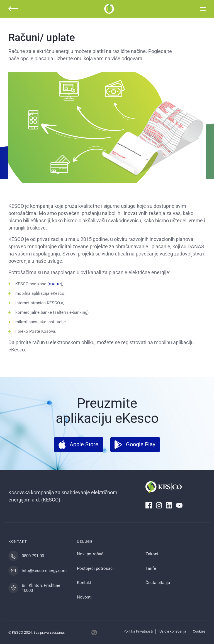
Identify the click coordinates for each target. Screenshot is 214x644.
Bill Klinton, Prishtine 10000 (41, 588)
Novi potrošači (91, 554)
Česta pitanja (158, 583)
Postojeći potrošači (95, 568)
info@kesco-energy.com (44, 571)
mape (55, 284)
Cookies (199, 631)
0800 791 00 (33, 556)
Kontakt (84, 583)
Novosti (84, 597)
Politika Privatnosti (138, 631)
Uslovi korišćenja (173, 631)
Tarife (151, 568)
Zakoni (152, 554)
